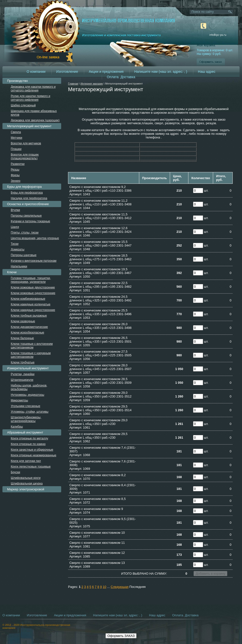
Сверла (16, 132)
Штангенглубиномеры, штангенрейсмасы (26, 419)
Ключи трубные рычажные (29, 316)
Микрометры (19, 400)
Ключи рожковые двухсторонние (33, 287)
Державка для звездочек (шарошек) (35, 120)
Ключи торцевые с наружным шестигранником (31, 355)
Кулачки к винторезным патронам (34, 261)
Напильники (19, 266)
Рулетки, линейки (23, 374)
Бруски (15, 472)
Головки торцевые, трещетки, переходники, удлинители (31, 280)
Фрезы (15, 175)
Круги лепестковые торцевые (31, 467)
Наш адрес (207, 72)
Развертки (18, 164)
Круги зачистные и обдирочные (32, 450)
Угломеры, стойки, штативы (30, 412)
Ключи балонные (22, 338)
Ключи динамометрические (29, 327)
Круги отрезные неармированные (34, 455)
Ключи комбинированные (28, 299)
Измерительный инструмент (28, 368)
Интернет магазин (92, 84)
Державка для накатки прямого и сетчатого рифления (33, 89)
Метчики (17, 138)
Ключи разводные (23, 321)
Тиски (15, 244)
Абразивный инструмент (25, 432)
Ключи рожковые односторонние (33, 293)
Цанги (15, 227)
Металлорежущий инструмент (29, 126)
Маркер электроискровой (26, 489)
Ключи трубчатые (23, 362)
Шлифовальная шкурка (27, 483)
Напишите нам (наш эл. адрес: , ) (161, 72)
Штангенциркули (22, 380)
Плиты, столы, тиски (25, 233)
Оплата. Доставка (121, 77)
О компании (36, 72)
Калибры (17, 427)
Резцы (15, 170)
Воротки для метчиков (26, 143)
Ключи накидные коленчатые (31, 304)
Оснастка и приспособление (28, 204)
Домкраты (18, 249)
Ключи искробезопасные (28, 333)
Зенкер (16, 181)
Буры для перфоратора (24, 187)
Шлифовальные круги (26, 478)
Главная (73, 84)
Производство (17, 81)
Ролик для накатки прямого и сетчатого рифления (30, 98)
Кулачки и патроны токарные (30, 221)
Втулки (15, 210)
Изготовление (67, 72)
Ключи (12, 272)
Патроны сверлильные (26, 216)
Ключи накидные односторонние (33, 310)
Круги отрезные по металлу (29, 438)
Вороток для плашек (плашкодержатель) (25, 156)
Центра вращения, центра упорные (35, 238)
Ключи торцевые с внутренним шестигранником (32, 346)
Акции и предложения (106, 72)
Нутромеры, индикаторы (28, 395)
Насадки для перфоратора (29, 198)
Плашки (16, 149)
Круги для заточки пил (26, 461)
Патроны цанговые (24, 255)
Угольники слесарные (25, 406)
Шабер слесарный (23, 105)
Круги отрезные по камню (28, 444)
